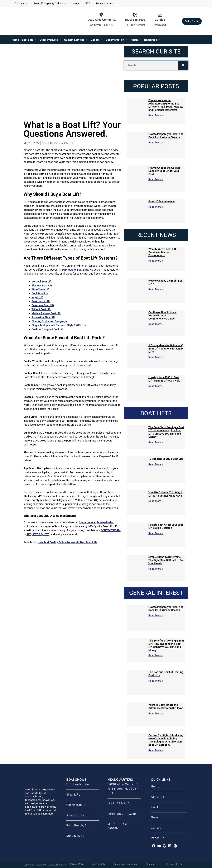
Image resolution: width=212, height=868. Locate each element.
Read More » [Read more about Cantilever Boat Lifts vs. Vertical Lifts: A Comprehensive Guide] (156, 324)
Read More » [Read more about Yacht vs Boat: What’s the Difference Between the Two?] (156, 713)
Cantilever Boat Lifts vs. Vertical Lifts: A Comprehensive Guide (162, 315)
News (76, 3)
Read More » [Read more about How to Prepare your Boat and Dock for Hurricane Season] (156, 142)
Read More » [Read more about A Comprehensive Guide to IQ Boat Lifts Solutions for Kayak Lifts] (156, 357)
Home (15, 40)
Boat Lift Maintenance (162, 201)
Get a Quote (192, 21)
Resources (152, 40)
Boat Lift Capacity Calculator (50, 3)
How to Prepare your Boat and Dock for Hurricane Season (166, 136)
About (136, 40)
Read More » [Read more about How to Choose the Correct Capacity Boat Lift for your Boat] (156, 179)
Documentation (117, 40)
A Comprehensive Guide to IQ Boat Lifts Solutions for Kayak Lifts (166, 348)
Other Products (50, 40)
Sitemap (151, 864)
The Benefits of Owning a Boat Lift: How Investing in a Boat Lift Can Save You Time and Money (166, 432)
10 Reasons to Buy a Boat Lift (166, 459)
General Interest (64, 143)
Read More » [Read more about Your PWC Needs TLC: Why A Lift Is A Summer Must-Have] (156, 501)
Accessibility (98, 864)
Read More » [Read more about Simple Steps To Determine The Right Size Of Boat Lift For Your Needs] (156, 569)
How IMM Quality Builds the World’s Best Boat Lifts (67, 542)
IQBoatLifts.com (175, 864)
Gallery (97, 40)
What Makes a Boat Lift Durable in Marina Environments (162, 252)
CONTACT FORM (111, 530)
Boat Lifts (29, 40)
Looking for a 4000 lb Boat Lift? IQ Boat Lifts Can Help (164, 379)
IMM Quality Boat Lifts (75, 270)
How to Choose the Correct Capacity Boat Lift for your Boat (164, 171)
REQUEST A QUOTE (38, 534)
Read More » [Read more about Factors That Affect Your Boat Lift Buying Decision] (156, 533)
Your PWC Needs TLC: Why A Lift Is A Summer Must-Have (165, 494)
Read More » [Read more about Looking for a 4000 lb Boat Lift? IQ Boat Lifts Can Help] (156, 386)
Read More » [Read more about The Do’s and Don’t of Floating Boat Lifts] (156, 681)
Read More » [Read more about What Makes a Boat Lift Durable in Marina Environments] (156, 261)
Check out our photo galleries (96, 522)
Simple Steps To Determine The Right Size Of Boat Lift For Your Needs (166, 560)
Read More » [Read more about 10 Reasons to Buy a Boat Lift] (156, 464)
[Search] (183, 65)
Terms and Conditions (125, 864)
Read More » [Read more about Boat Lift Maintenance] (156, 207)
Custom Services (76, 40)
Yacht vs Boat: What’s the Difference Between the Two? (166, 706)
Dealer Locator (105, 3)
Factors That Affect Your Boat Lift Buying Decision (166, 526)
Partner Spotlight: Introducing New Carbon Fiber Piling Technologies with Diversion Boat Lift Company (166, 740)
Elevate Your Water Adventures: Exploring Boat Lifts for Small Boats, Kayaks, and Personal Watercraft (166, 105)
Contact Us (21, 3)
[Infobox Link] (135, 21)
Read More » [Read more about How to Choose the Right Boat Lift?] (156, 289)
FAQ (88, 3)
